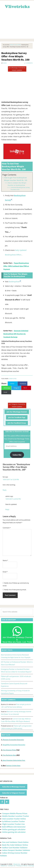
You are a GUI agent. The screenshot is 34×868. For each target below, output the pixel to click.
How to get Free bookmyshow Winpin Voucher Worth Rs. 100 (16, 179)
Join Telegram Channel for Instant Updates (17, 405)
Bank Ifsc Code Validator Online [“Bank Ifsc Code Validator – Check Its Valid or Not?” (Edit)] (15, 845)
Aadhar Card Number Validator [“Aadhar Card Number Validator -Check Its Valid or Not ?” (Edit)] (15, 848)
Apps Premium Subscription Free (14, 760)
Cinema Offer (13, 379)
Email (5, 572)
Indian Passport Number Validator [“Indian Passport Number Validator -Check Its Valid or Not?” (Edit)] (16, 850)
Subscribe (17, 455)
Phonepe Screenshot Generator (13, 740)
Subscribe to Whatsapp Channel (14, 787)
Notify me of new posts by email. (15, 590)
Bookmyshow (14, 282)
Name (5, 560)
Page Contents (9, 175)
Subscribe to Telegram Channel (13, 793)
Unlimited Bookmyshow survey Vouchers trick (20, 188)
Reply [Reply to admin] (7, 509)
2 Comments (29, 63)
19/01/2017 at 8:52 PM (13, 499)
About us (4, 866)
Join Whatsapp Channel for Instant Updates (17, 69)
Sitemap (31, 866)
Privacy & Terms (22, 866)
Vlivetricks (17, 6)
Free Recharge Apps (9, 755)
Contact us (12, 866)
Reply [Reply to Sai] (5, 490)
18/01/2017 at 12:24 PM (11, 480)
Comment (7, 528)
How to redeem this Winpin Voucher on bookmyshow (17, 184)
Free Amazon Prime (9, 750)
